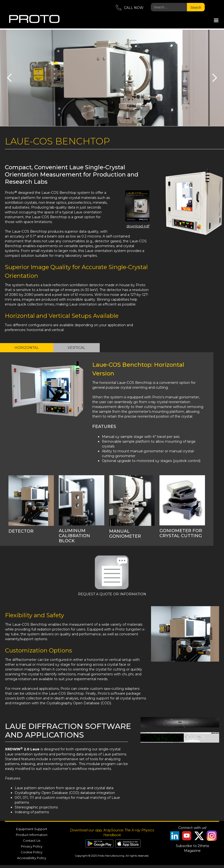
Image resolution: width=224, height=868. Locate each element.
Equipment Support (32, 829)
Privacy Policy (32, 846)
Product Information (32, 835)
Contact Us (32, 841)
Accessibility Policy (32, 858)
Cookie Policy (32, 852)
